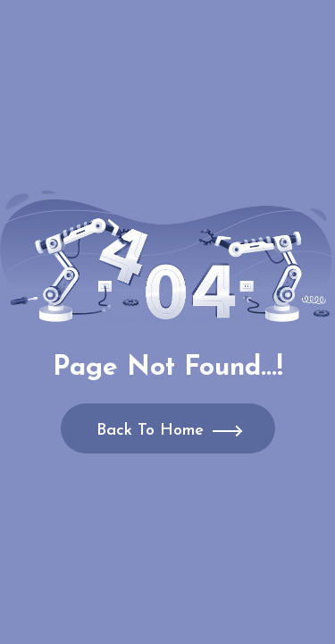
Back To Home (150, 431)
